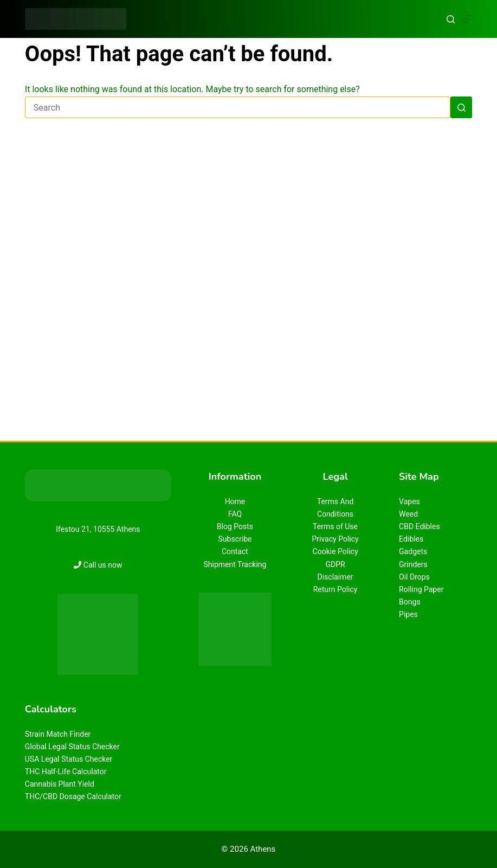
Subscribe (235, 539)
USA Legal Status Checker (69, 759)
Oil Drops (414, 577)
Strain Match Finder (58, 734)
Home (235, 501)
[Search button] (461, 107)
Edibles (411, 539)
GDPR (335, 564)
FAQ (235, 514)
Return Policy (335, 589)
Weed (408, 514)
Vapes (409, 501)
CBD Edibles (419, 526)
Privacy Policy (335, 539)
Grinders (413, 564)
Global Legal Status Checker (72, 747)
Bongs (410, 602)
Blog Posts (235, 526)
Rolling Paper (421, 589)
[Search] (451, 19)
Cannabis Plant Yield (60, 784)
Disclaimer (335, 577)
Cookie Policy (335, 551)
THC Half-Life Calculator (66, 771)
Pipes (408, 614)
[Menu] (467, 19)
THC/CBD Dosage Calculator (73, 796)
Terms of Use (335, 526)
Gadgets (413, 551)
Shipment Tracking (235, 564)
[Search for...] (238, 107)
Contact (235, 551)
